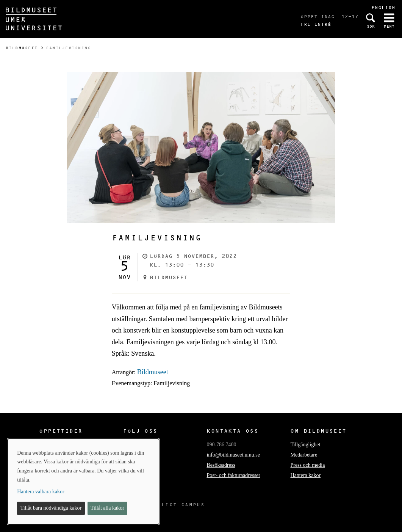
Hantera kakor (305, 475)
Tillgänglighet (305, 445)
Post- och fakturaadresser (233, 475)
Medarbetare (304, 455)
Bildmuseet (22, 48)
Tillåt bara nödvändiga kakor (51, 508)
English (383, 7)
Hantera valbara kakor (41, 492)
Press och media (307, 465)
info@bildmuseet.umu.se (233, 455)
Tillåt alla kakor (107, 508)
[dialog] (83, 482)
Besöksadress (221, 465)
